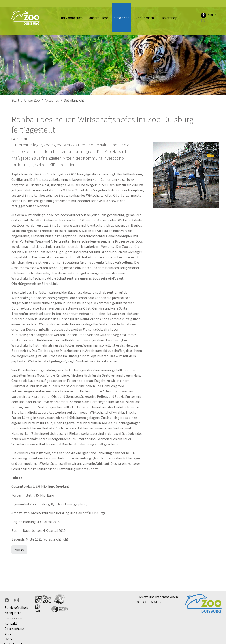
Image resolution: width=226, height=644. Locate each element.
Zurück (19, 543)
